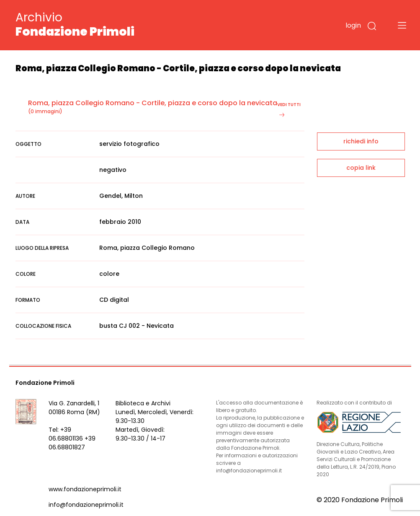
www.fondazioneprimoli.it (85, 489)
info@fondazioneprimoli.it (86, 505)
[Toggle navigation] (402, 25)
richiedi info (361, 141)
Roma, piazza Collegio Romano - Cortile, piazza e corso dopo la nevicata (153, 103)
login (353, 25)
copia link (361, 168)
